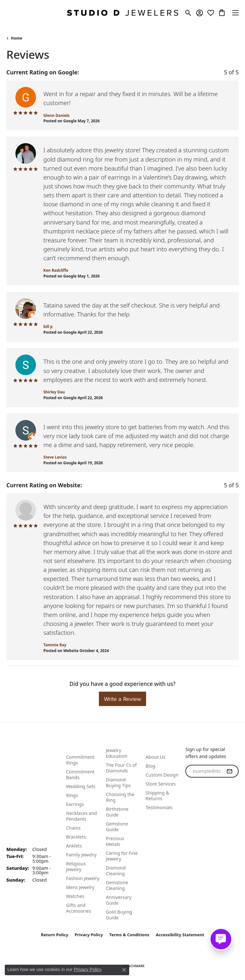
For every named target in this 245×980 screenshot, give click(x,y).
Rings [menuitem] (72, 795)
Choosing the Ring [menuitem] (120, 797)
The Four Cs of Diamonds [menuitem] (121, 768)
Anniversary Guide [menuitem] (119, 900)
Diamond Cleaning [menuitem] (116, 871)
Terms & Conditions (130, 935)
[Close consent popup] (124, 970)
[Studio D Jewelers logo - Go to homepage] (122, 13)
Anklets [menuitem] (74, 846)
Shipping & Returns (157, 796)
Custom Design (162, 775)
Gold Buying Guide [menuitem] (119, 915)
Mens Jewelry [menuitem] (80, 887)
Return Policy (55, 935)
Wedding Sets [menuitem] (81, 786)
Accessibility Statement (180, 935)
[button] (188, 13)
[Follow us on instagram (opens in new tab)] (207, 809)
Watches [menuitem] (75, 896)
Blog (150, 766)
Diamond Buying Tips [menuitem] (118, 782)
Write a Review (122, 699)
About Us (155, 757)
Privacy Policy (89, 935)
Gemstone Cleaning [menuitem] (117, 885)
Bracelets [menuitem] (76, 837)
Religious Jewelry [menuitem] (76, 866)
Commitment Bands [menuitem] (80, 775)
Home (17, 38)
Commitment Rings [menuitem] (80, 760)
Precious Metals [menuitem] (115, 841)
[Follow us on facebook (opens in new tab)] (192, 809)
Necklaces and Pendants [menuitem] (82, 816)
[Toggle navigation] (235, 13)
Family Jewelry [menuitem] (81, 855)
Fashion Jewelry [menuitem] (83, 878)
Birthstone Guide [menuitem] (117, 812)
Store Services (160, 784)
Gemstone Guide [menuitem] (117, 827)
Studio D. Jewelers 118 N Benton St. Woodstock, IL (28, 812)
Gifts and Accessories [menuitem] (78, 908)
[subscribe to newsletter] (229, 771)
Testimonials (159, 807)
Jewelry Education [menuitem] (117, 753)
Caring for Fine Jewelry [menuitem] (122, 856)
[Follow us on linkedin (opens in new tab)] (222, 809)
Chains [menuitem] (73, 828)
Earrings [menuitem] (75, 804)
